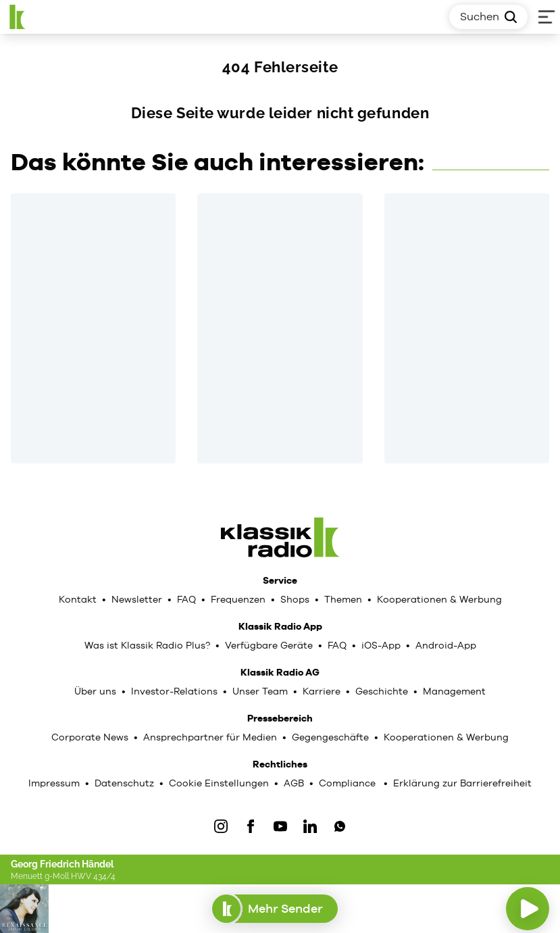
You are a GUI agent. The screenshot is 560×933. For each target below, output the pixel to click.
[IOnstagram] (221, 826)
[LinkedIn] (310, 826)
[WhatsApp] (340, 826)
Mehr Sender (275, 909)
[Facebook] (251, 826)
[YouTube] (280, 826)
